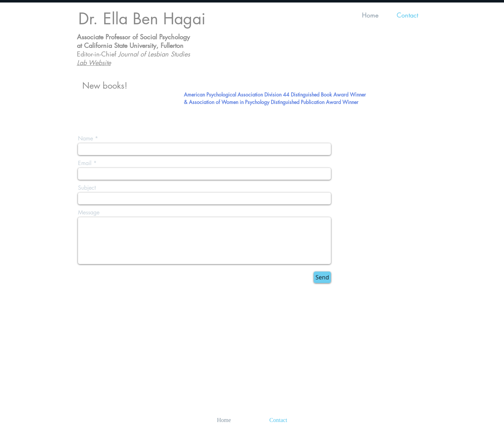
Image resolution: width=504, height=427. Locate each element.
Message (89, 213)
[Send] (322, 277)
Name (85, 139)
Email (85, 163)
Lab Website (94, 63)
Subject (87, 188)
